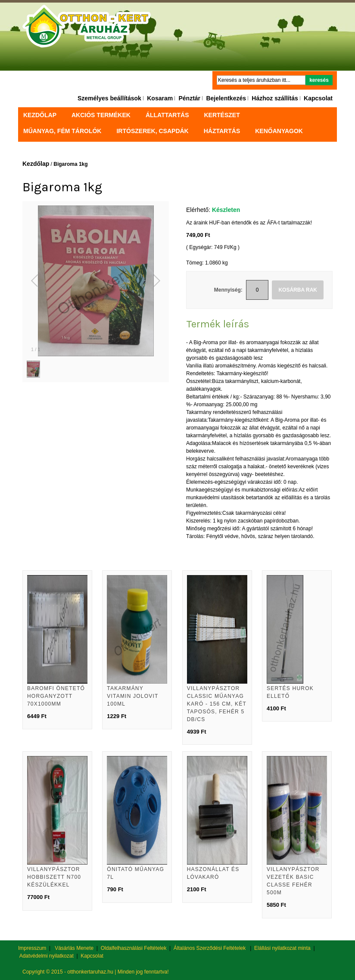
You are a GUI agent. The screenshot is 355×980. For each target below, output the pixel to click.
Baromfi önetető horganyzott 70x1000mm (56, 696)
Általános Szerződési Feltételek (210, 948)
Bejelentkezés (226, 98)
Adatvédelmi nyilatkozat (47, 956)
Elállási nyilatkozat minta (282, 948)
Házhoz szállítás (275, 98)
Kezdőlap (40, 115)
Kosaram (160, 98)
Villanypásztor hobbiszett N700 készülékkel (54, 877)
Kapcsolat (318, 98)
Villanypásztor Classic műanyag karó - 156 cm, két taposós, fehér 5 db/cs (217, 704)
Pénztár (189, 98)
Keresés (319, 80)
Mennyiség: (228, 290)
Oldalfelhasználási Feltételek (134, 948)
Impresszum (32, 948)
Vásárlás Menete (74, 948)
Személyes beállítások (109, 98)
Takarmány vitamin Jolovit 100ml (132, 696)
